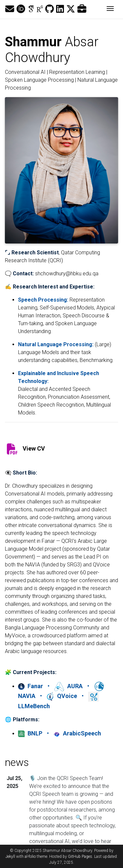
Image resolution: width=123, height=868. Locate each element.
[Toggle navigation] (110, 9)
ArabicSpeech (77, 733)
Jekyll (10, 857)
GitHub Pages (80, 857)
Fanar (31, 686)
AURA (69, 686)
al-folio (30, 857)
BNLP (31, 733)
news (17, 762)
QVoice (62, 696)
